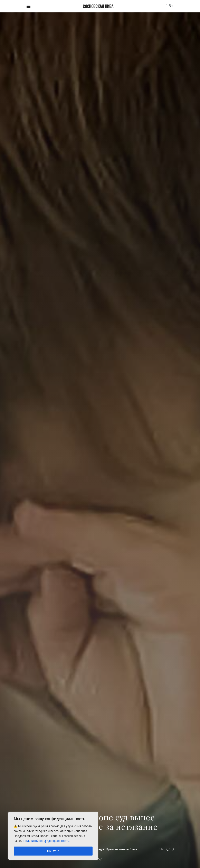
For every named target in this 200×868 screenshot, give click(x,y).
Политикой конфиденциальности (46, 841)
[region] (53, 836)
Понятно (53, 851)
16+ (170, 6)
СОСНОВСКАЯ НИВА (98, 6)
